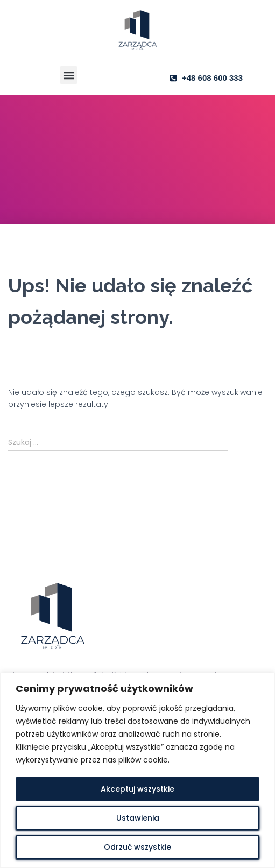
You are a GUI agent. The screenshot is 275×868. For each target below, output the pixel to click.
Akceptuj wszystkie (137, 789)
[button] (69, 75)
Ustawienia (138, 818)
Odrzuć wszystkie (137, 847)
